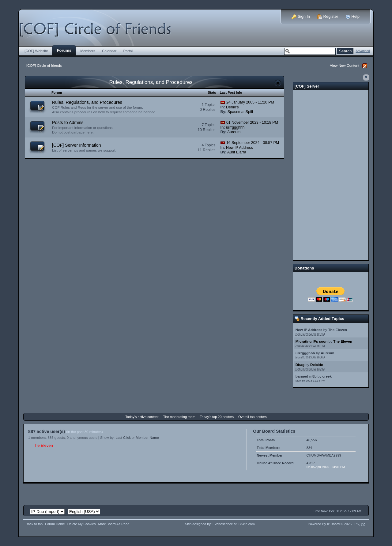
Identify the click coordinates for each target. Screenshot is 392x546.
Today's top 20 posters (217, 417)
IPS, (359, 524)
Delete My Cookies (82, 524)
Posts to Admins (68, 122)
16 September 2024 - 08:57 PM (253, 143)
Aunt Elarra (237, 152)
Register (328, 16)
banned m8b (306, 376)
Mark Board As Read (114, 524)
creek (327, 376)
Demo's (232, 107)
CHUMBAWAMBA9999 (324, 455)
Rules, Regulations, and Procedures (151, 82)
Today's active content (142, 417)
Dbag (300, 365)
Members (88, 51)
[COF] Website (36, 51)
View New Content (345, 65)
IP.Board (334, 524)
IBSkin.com (246, 524)
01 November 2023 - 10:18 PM (252, 122)
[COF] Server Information (77, 145)
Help (352, 16)
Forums (64, 50)
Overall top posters (253, 417)
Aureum (327, 353)
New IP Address (309, 330)
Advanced (363, 51)
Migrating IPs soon (312, 341)
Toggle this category (278, 83)
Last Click (123, 438)
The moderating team (179, 417)
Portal (128, 51)
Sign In (301, 16)
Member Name (147, 438)
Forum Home (55, 524)
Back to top (34, 524)
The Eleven (337, 330)
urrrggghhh (305, 353)
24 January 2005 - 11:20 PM (250, 102)
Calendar (109, 51)
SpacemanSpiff (240, 112)
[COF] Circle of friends (44, 65)
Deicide (317, 365)
